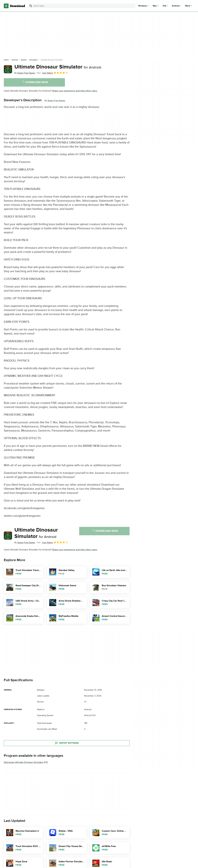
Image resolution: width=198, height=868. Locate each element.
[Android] (15, 60)
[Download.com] (14, 6)
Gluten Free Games (56, 101)
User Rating (55, 73)
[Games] (24, 60)
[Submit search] (31, 6)
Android (176, 6)
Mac (155, 6)
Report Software (67, 743)
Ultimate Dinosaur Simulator (58, 67)
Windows (143, 6)
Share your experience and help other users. (75, 91)
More (189, 6)
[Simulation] (34, 60)
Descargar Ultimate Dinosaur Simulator (24, 762)
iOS (164, 6)
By (25, 73)
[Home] (6, 60)
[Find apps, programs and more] (82, 6)
